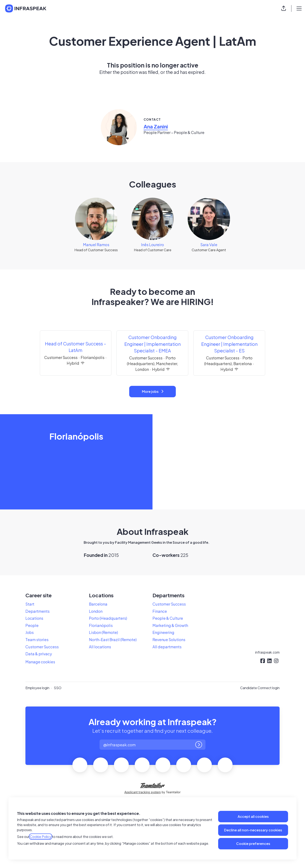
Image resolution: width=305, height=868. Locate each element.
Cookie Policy (41, 837)
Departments (37, 611)
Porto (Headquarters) (108, 618)
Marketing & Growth (170, 625)
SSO (58, 688)
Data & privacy (39, 654)
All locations (100, 647)
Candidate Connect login (260, 688)
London (96, 611)
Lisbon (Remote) (103, 632)
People (32, 625)
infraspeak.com (267, 652)
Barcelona (98, 604)
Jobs (30, 632)
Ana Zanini (156, 126)
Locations (34, 618)
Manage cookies (40, 662)
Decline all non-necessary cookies (253, 830)
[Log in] (199, 745)
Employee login (37, 688)
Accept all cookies (253, 816)
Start (30, 604)
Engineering (163, 632)
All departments (167, 647)
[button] (284, 8)
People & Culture (168, 618)
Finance (160, 611)
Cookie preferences (253, 844)
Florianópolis (101, 625)
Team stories (37, 640)
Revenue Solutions (169, 640)
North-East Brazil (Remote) (113, 640)
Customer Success (42, 647)
